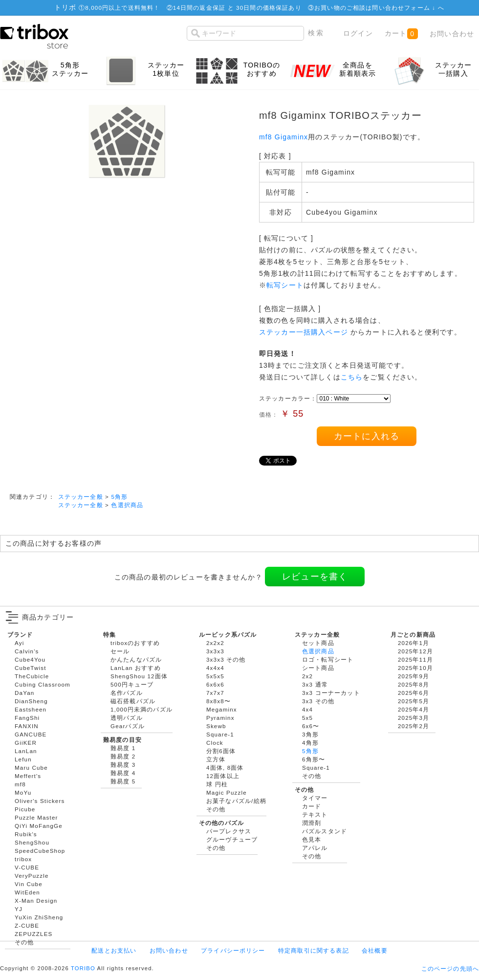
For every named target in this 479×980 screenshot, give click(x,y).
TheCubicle (32, 676)
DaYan (24, 693)
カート (401, 34)
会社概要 (375, 950)
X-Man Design (36, 901)
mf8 (20, 784)
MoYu (23, 792)
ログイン (358, 33)
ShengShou (32, 842)
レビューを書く (315, 577)
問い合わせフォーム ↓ (405, 8)
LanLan (26, 751)
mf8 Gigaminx (283, 137)
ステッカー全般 (81, 497)
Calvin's (27, 651)
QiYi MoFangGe (39, 826)
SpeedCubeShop (40, 851)
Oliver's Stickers (40, 801)
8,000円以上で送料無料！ (122, 8)
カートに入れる (367, 436)
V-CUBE (27, 867)
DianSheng (31, 701)
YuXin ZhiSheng (39, 917)
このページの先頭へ (450, 969)
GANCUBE (31, 734)
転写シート (285, 285)
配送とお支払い (114, 950)
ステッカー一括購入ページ (304, 332)
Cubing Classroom (43, 684)
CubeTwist (31, 668)
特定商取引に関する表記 (314, 950)
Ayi (19, 643)
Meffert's (28, 776)
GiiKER (26, 743)
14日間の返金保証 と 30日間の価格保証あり (237, 8)
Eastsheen (31, 709)
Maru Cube (31, 768)
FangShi (27, 718)
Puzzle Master (36, 817)
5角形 (119, 497)
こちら (352, 377)
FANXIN (27, 726)
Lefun (23, 759)
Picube (25, 809)
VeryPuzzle (32, 876)
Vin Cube (29, 884)
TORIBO (83, 968)
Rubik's (26, 834)
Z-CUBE (27, 925)
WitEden (27, 892)
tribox (23, 859)
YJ (19, 909)
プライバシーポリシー (233, 950)
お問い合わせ (452, 34)
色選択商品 (127, 505)
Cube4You (30, 659)
